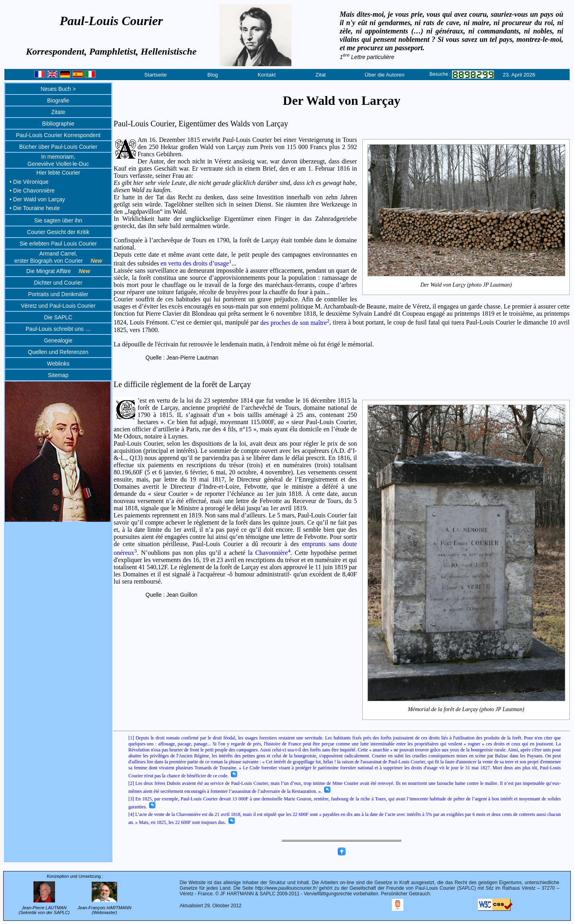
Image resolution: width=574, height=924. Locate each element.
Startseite (155, 75)
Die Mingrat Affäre (58, 271)
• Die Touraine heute (35, 208)
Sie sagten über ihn (58, 220)
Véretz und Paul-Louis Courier (58, 306)
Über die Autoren (385, 75)
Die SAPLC (58, 317)
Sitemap (58, 375)
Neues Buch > (58, 89)
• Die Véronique (29, 182)
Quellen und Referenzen (58, 352)
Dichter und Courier (58, 283)
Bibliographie (58, 124)
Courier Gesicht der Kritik (58, 232)
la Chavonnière (269, 553)
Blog (213, 75)
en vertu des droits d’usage (196, 263)
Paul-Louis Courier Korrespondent (58, 135)
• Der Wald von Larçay (37, 199)
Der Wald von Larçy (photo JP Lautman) (466, 285)
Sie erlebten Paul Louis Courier (58, 244)
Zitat (320, 75)
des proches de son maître (295, 323)
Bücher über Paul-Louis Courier (58, 147)
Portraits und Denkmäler (58, 294)
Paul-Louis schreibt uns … (58, 329)
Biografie (58, 100)
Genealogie (58, 340)
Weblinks (58, 364)
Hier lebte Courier (58, 173)
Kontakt (266, 75)
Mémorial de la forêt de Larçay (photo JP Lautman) (466, 710)
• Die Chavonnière (32, 191)
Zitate (58, 112)
